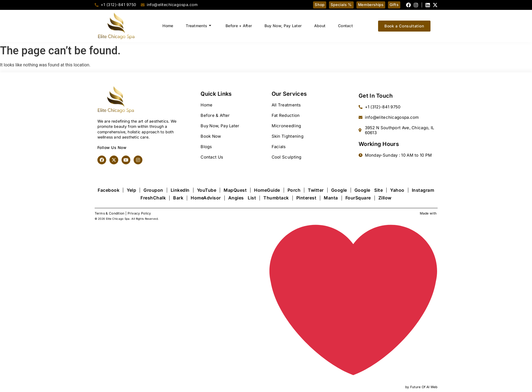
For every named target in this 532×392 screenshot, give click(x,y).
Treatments (197, 26)
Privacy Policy (139, 214)
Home (165, 26)
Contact (348, 26)
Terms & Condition (110, 214)
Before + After (238, 26)
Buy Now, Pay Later (284, 26)
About (322, 26)
